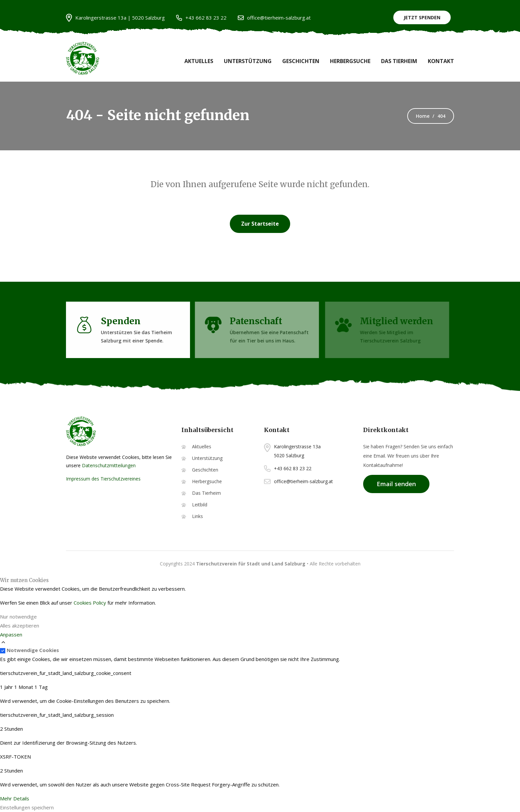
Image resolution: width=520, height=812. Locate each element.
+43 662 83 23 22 (201, 18)
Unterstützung (248, 61)
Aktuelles (199, 61)
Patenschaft (254, 321)
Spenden (119, 321)
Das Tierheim (399, 61)
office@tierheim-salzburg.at (274, 18)
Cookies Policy (90, 603)
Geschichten (301, 61)
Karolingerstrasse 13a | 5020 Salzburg (115, 18)
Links (197, 516)
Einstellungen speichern (27, 807)
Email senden (396, 484)
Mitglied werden (395, 321)
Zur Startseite (260, 224)
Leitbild (200, 505)
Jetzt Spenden (422, 17)
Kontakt (441, 61)
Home (423, 116)
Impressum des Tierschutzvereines (103, 479)
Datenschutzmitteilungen (109, 465)
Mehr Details (15, 798)
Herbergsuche (350, 61)
